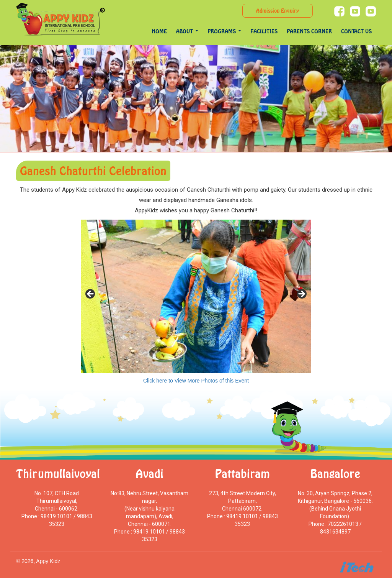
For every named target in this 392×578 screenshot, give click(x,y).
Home (159, 31)
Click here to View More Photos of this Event (196, 381)
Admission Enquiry (278, 11)
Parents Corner (309, 31)
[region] (196, 296)
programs (224, 31)
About (187, 31)
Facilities (264, 31)
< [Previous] (91, 294)
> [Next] (301, 294)
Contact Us (356, 31)
